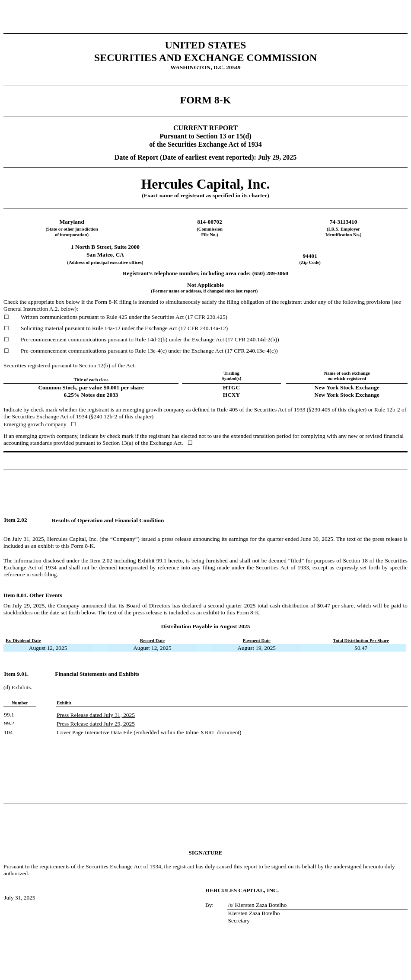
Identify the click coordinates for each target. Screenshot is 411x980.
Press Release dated (80, 715)
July (108, 715)
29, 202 (123, 724)
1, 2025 (126, 715)
